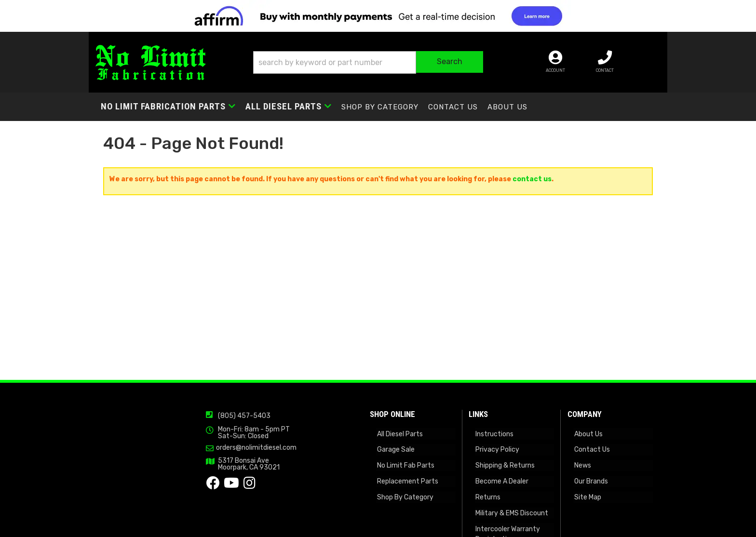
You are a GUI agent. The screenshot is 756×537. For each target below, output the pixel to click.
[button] (385, 63)
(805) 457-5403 (202, 455)
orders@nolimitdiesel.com (214, 487)
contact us (532, 182)
